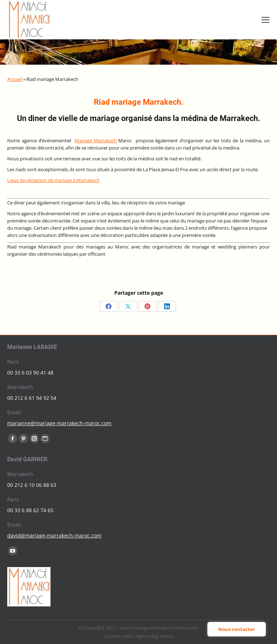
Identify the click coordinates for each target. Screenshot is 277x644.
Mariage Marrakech (96, 141)
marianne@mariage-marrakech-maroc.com (59, 423)
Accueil (15, 79)
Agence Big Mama (155, 636)
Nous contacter (237, 629)
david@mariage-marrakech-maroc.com (54, 535)
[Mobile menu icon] (265, 20)
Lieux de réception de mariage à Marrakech (53, 180)
